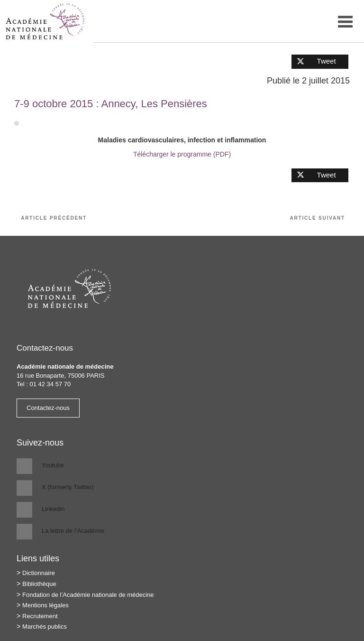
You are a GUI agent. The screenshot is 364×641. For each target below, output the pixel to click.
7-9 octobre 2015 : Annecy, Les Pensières (111, 104)
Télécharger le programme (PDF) (182, 154)
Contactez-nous (48, 408)
